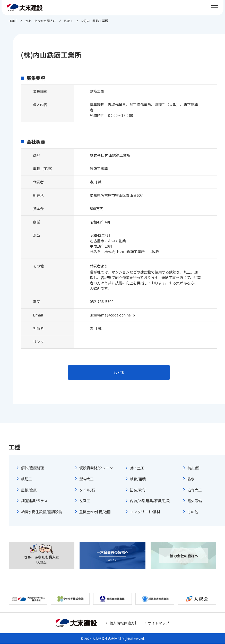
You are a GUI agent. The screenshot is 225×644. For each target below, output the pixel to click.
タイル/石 (87, 490)
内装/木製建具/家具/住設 (150, 501)
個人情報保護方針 (124, 623)
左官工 (85, 501)
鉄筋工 (27, 479)
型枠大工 (86, 479)
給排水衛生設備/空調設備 (42, 512)
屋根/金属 (29, 490)
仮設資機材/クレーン (96, 468)
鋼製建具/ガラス (34, 501)
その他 (193, 512)
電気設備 (195, 501)
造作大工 (195, 490)
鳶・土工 (137, 468)
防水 (191, 479)
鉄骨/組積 (138, 479)
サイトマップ (159, 623)
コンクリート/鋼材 (145, 512)
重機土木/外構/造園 (95, 512)
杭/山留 (193, 468)
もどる (119, 372)
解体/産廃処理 (33, 468)
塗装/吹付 (138, 490)
